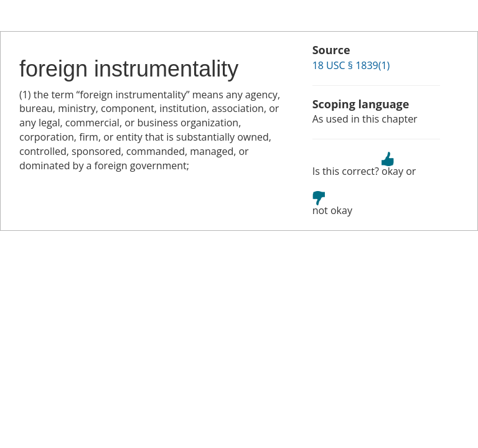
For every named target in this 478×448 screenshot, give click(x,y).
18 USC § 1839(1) (351, 65)
